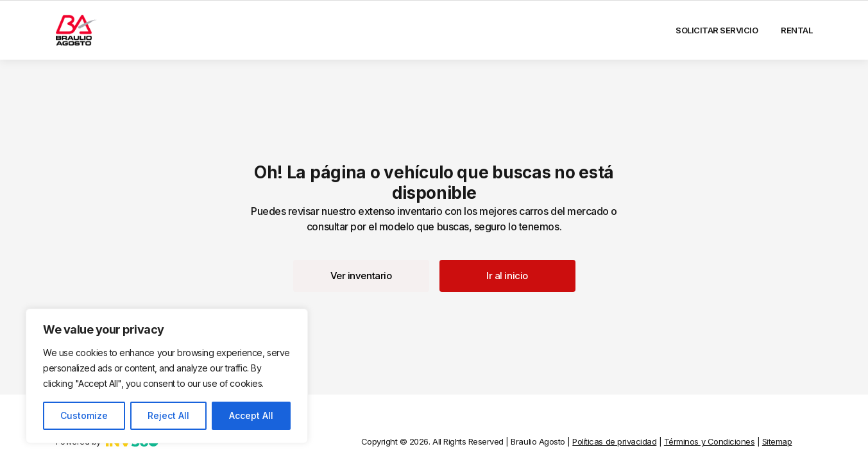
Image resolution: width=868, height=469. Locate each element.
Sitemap (777, 441)
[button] (361, 276)
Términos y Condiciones (709, 441)
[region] (167, 376)
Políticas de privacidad (614, 441)
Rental (796, 30)
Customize (84, 415)
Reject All (168, 415)
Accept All (251, 415)
